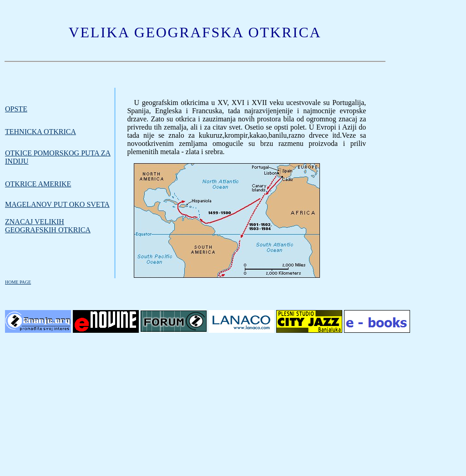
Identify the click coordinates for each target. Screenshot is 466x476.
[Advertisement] (233, 405)
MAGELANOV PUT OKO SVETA (57, 204)
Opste (16, 109)
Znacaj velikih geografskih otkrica (48, 226)
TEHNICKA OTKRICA (41, 132)
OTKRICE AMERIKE (38, 184)
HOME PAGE (18, 282)
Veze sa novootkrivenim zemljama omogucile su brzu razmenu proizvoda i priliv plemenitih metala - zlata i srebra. (246, 143)
